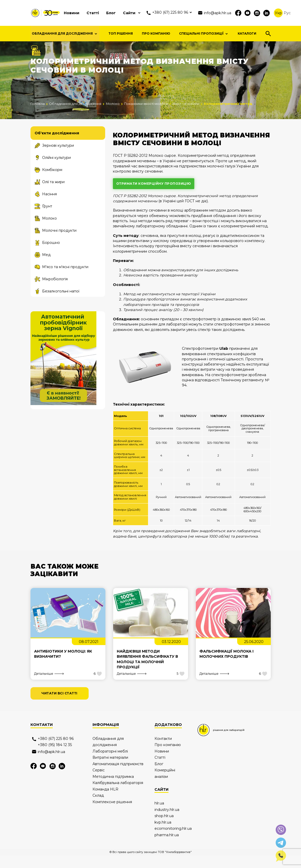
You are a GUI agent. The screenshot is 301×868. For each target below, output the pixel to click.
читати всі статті (59, 706)
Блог (111, 13)
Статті (93, 13)
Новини (72, 13)
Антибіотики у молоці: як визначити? (63, 667)
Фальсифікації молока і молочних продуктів (226, 667)
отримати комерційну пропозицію (154, 196)
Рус (287, 13)
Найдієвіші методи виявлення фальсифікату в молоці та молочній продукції (147, 672)
